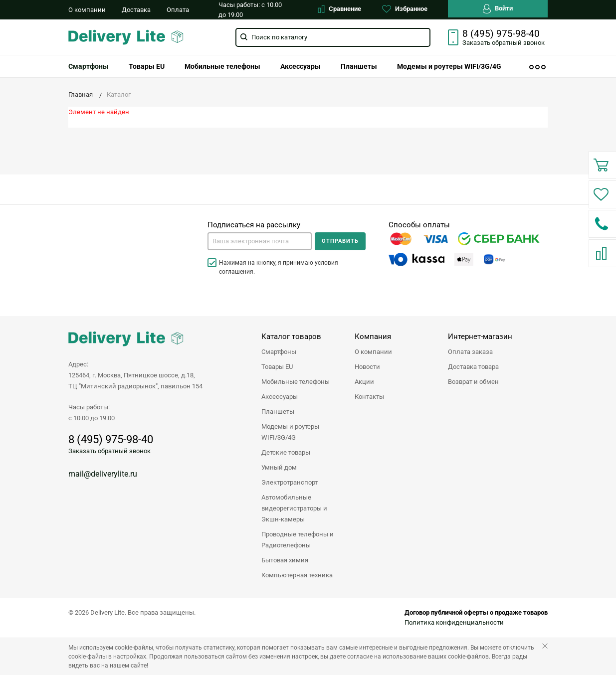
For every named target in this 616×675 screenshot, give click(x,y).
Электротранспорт (290, 482)
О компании (87, 10)
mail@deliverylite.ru (103, 474)
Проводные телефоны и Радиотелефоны (298, 540)
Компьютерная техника (297, 575)
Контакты (369, 397)
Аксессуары (301, 66)
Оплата (178, 10)
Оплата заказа (470, 352)
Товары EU (147, 66)
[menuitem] (89, 66)
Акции (364, 382)
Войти (498, 9)
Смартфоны (89, 66)
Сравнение (339, 9)
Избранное (405, 9)
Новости (367, 367)
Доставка (136, 10)
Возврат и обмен (473, 382)
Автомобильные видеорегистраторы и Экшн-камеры (294, 508)
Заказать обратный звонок (109, 451)
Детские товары (286, 452)
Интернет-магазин (480, 337)
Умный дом (279, 467)
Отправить (340, 241)
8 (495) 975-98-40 (501, 34)
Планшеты (359, 66)
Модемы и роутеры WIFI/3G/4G (449, 66)
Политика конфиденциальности (454, 622)
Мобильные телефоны (222, 66)
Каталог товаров (291, 337)
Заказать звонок (504, 43)
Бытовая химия (285, 560)
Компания (373, 337)
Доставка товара (473, 367)
